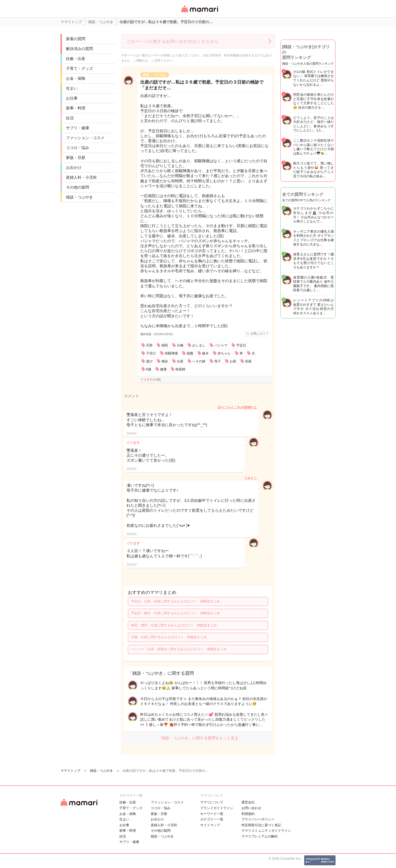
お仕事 (72, 98)
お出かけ (74, 167)
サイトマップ (210, 825)
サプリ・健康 (78, 128)
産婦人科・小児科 (81, 177)
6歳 (149, 369)
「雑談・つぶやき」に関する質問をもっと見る (198, 738)
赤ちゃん (224, 353)
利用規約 (248, 814)
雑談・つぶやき (79, 197)
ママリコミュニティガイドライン (266, 831)
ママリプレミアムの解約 (260, 836)
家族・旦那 (76, 158)
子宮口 (151, 353)
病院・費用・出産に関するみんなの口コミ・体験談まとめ (174, 625)
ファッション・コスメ (85, 138)
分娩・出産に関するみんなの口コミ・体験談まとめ (169, 637)
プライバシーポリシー (258, 819)
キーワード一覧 (212, 814)
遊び (149, 361)
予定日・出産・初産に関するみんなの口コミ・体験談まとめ (175, 601)
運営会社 (248, 802)
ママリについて (212, 802)
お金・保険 (76, 78)
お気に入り (259, 334)
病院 (165, 345)
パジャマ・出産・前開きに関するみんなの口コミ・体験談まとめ (179, 649)
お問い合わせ (251, 808)
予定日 (241, 345)
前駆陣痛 (171, 353)
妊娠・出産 (76, 59)
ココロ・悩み (78, 148)
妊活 (70, 118)
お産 (233, 361)
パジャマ (221, 345)
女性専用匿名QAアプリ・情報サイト (199, 13)
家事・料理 (76, 108)
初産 (248, 361)
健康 (163, 369)
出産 (180, 361)
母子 (218, 361)
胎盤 (190, 353)
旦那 (149, 345)
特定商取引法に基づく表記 (261, 825)
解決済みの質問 (79, 49)
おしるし (199, 345)
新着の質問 (76, 39)
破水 (205, 353)
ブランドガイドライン (217, 808)
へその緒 (199, 361)
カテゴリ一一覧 (212, 819)
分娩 (180, 345)
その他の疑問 (78, 187)
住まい (72, 88)
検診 (165, 361)
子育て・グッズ (79, 68)
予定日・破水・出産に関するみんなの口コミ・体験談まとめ (175, 613)
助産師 (180, 369)
